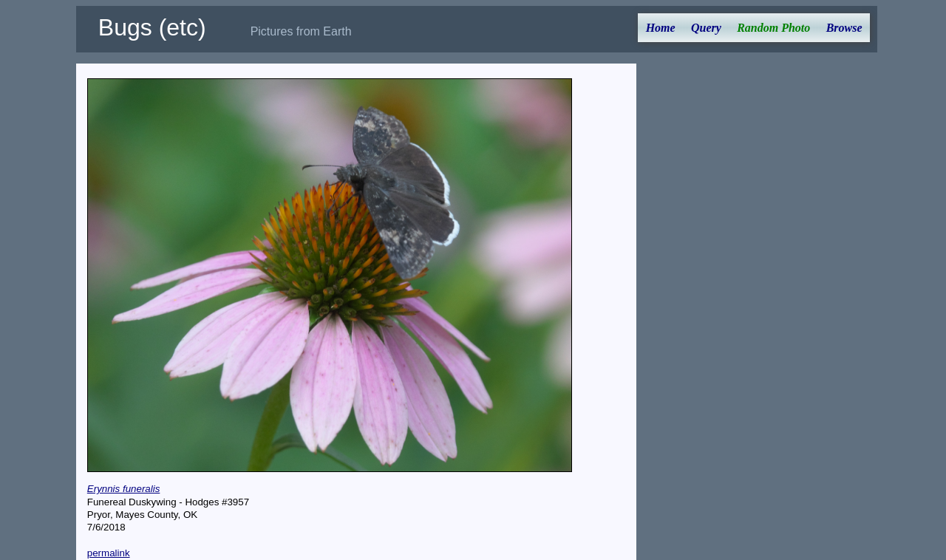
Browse (844, 28)
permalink (109, 553)
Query (706, 28)
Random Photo (773, 28)
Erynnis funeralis (124, 489)
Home (661, 28)
